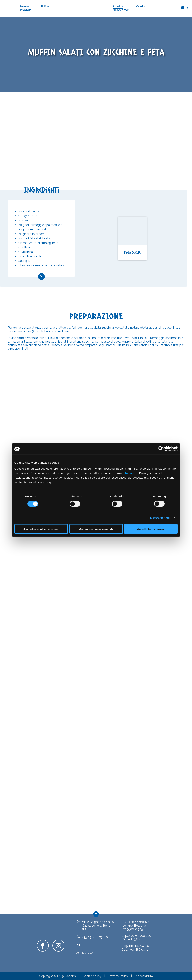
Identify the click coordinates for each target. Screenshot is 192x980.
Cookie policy (92, 976)
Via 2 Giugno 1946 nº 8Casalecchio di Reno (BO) (98, 925)
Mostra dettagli (160, 518)
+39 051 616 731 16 (95, 937)
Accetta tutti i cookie (151, 529)
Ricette (118, 6)
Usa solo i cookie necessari (41, 529)
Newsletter (121, 10)
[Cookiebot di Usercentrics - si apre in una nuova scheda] (161, 449)
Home (24, 6)
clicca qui (130, 473)
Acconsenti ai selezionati (96, 529)
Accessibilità (144, 976)
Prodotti (26, 10)
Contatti (142, 6)
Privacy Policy (118, 976)
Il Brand (47, 6)
